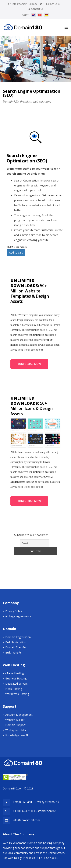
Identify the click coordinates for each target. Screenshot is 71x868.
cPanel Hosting (14, 673)
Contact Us (37, 9)
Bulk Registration (16, 642)
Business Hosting (16, 678)
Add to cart (16, 253)
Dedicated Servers (16, 684)
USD (26, 15)
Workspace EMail (16, 730)
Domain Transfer (16, 647)
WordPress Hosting (17, 694)
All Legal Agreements (18, 616)
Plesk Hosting (14, 689)
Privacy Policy (14, 611)
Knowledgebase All (17, 735)
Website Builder (15, 720)
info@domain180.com (24, 4)
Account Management (19, 715)
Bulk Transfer (14, 652)
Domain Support (15, 725)
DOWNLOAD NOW (29, 364)
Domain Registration (18, 637)
